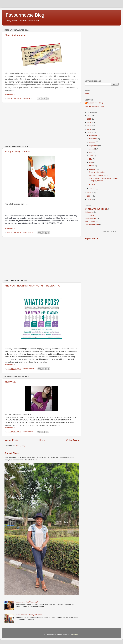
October (93, 142)
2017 (89, 129)
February (93, 169)
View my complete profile (94, 106)
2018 (89, 126)
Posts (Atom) (20, 446)
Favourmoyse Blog (25, 15)
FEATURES (89, 215)
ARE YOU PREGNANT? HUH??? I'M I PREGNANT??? (33, 286)
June (91, 156)
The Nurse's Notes (92, 224)
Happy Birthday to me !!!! (17, 152)
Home (42, 440)
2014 (89, 196)
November (94, 139)
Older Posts (72, 440)
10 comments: (29, 232)
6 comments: (28, 98)
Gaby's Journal (90, 218)
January (93, 188)
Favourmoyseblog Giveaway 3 (27, 602)
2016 (89, 132)
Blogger (75, 634)
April (91, 162)
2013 (89, 200)
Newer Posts (11, 440)
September (94, 146)
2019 (89, 122)
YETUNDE (10, 382)
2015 (89, 193)
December (94, 135)
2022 (89, 116)
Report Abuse (91, 238)
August (92, 149)
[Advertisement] (42, 124)
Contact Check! (12, 453)
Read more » (10, 94)
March (92, 166)
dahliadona (89, 212)
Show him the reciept (97, 172)
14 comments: (29, 369)
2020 (89, 119)
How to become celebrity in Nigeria (28, 615)
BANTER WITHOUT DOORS (96, 209)
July (91, 152)
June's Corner (90, 221)
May (91, 159)
